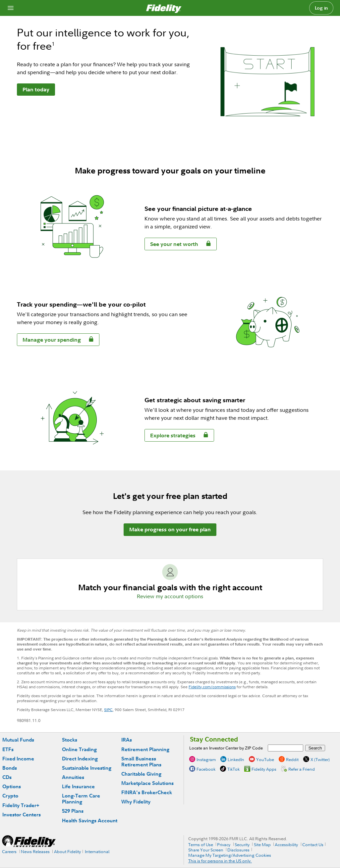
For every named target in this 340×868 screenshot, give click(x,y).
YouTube (265, 759)
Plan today (36, 89)
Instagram (206, 759)
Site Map (262, 844)
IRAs (127, 740)
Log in (321, 8)
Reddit (292, 759)
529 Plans (73, 811)
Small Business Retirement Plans (141, 762)
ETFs (8, 749)
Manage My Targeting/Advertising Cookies (230, 855)
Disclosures (238, 850)
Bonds (10, 768)
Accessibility (286, 844)
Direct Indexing (80, 759)
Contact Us (313, 844)
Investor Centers (22, 815)
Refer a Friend (302, 769)
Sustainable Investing (87, 768)
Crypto (10, 796)
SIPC (108, 710)
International (97, 851)
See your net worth (171, 245)
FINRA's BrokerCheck (147, 792)
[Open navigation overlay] (11, 8)
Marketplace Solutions (147, 783)
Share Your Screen (206, 850)
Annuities (73, 777)
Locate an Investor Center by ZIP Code (226, 748)
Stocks (70, 740)
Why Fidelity (136, 802)
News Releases (35, 851)
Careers (9, 851)
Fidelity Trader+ (21, 805)
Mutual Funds (18, 740)
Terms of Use (201, 844)
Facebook (206, 769)
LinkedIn (236, 759)
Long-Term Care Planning (81, 799)
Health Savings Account (90, 820)
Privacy (224, 844)
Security (242, 844)
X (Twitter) (320, 759)
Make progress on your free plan (170, 529)
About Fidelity (67, 851)
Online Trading (79, 749)
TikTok (233, 769)
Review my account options (170, 596)
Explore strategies (170, 436)
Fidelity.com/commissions (212, 687)
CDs (7, 777)
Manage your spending (49, 341)
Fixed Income (18, 759)
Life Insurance (78, 786)
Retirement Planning (145, 749)
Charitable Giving (141, 774)
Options (12, 786)
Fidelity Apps (264, 769)
